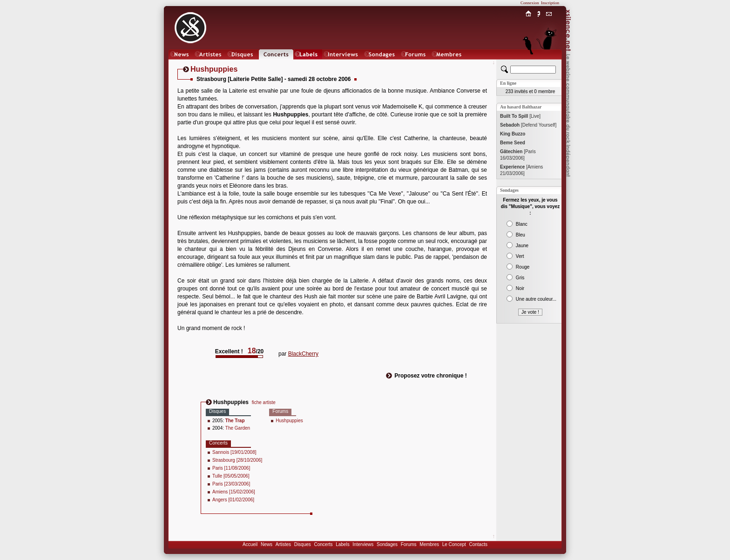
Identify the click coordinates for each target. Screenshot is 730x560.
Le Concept (454, 544)
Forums (409, 544)
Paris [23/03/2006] (231, 484)
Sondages (387, 544)
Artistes (283, 544)
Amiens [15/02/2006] (234, 492)
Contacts (478, 544)
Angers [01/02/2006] (233, 500)
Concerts (323, 544)
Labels (342, 544)
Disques (303, 544)
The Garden (238, 428)
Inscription (550, 3)
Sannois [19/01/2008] (234, 452)
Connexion (530, 3)
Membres (429, 544)
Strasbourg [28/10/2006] (237, 460)
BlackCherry (303, 354)
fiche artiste (264, 402)
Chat (549, 64)
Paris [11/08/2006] (231, 468)
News (267, 544)
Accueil (250, 544)
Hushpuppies (289, 421)
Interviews (363, 544)
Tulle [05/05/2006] (231, 476)
